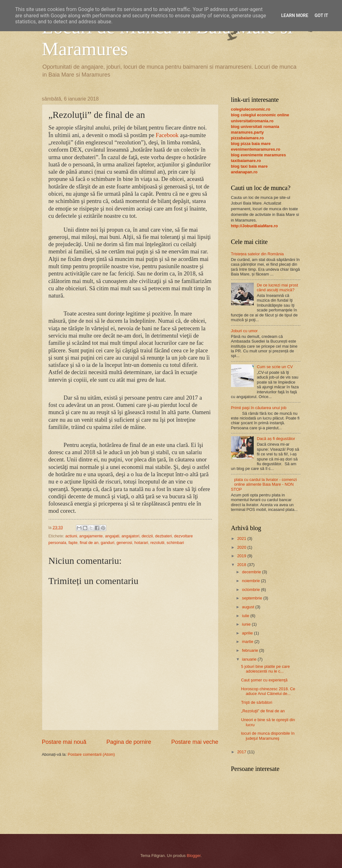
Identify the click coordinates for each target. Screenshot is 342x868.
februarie (251, 650)
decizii (147, 536)
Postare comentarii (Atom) (91, 754)
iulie (246, 616)
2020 (242, 547)
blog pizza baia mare (251, 144)
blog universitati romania (255, 127)
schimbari (175, 543)
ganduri (108, 543)
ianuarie (250, 659)
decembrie (252, 572)
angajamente (91, 536)
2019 (242, 556)
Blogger (194, 856)
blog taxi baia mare (249, 166)
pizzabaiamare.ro (247, 138)
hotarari (141, 543)
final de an (89, 543)
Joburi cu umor (244, 331)
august (249, 607)
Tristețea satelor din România (258, 254)
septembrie (253, 598)
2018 (242, 565)
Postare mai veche (195, 742)
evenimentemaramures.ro (256, 149)
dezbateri (163, 536)
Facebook (167, 135)
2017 (242, 752)
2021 (242, 538)
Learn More (295, 15)
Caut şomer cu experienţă (264, 680)
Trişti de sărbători (257, 702)
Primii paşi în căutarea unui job (259, 408)
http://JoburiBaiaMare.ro (255, 226)
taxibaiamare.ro (246, 161)
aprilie (248, 633)
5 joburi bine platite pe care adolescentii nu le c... (266, 669)
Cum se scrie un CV (275, 367)
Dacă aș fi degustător (276, 439)
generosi (124, 543)
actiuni (71, 536)
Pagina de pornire (129, 742)
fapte (73, 543)
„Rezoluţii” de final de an (263, 711)
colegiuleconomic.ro (251, 109)
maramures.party (247, 132)
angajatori (130, 536)
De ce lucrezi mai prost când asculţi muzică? (278, 287)
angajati (112, 536)
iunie (247, 624)
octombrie (252, 590)
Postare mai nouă (64, 742)
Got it (321, 15)
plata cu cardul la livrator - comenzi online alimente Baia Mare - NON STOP (264, 484)
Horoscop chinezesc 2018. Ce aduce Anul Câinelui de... (268, 691)
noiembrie (252, 581)
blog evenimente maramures (259, 155)
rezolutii (157, 543)
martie (248, 642)
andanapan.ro (244, 172)
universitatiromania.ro (252, 121)
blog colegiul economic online (260, 115)
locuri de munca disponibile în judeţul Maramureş (268, 736)
